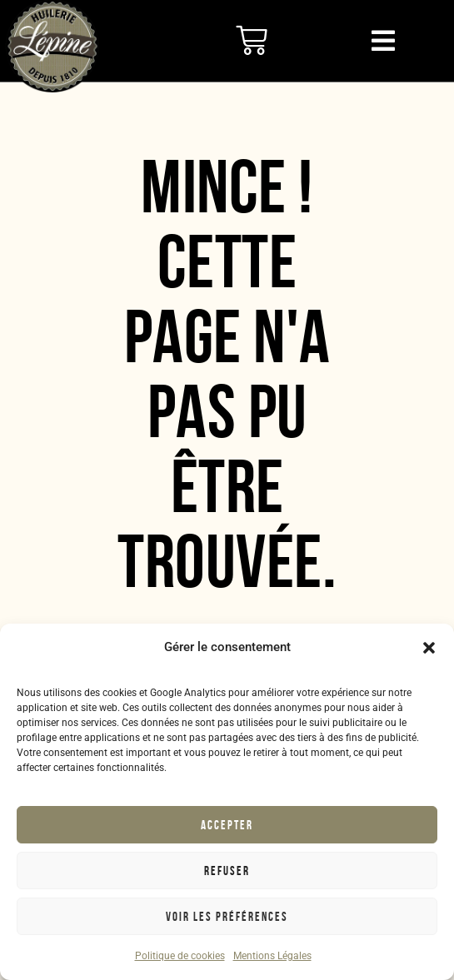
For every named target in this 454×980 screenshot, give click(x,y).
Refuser (227, 871)
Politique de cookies (180, 956)
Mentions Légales (272, 956)
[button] (429, 648)
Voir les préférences (227, 917)
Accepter (227, 825)
